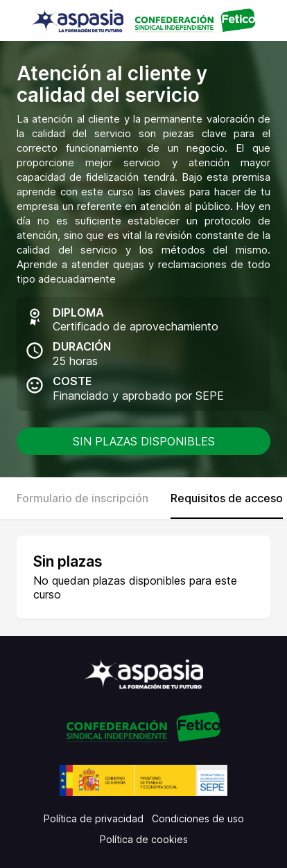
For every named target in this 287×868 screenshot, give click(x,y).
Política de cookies (144, 839)
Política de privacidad (94, 818)
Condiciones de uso (198, 818)
